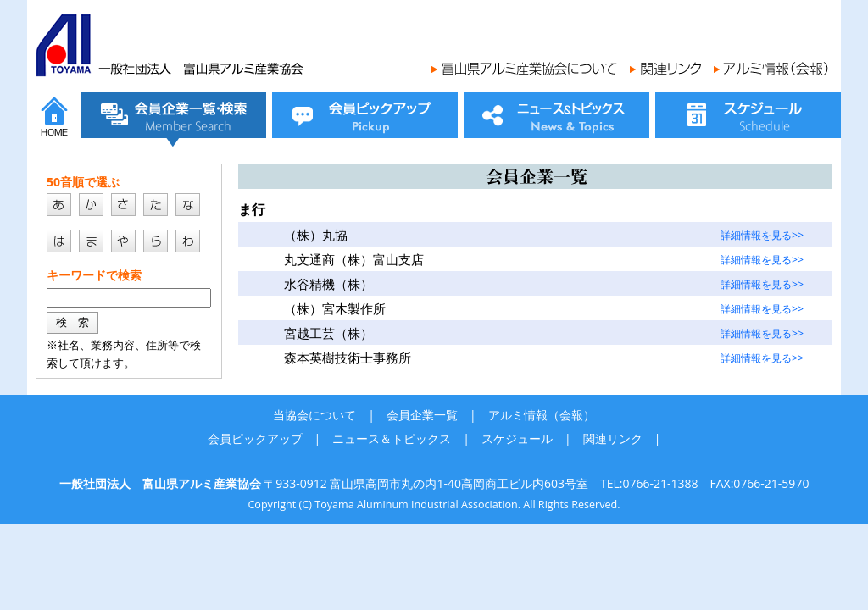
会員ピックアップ (255, 438)
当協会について (314, 415)
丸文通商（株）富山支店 (354, 260)
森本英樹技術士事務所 (348, 358)
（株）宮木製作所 (335, 309)
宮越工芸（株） (328, 333)
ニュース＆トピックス (392, 438)
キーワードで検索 (94, 275)
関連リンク (613, 438)
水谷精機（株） (328, 284)
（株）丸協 (316, 235)
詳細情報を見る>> (762, 235)
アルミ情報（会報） (542, 415)
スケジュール (517, 438)
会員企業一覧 (422, 415)
